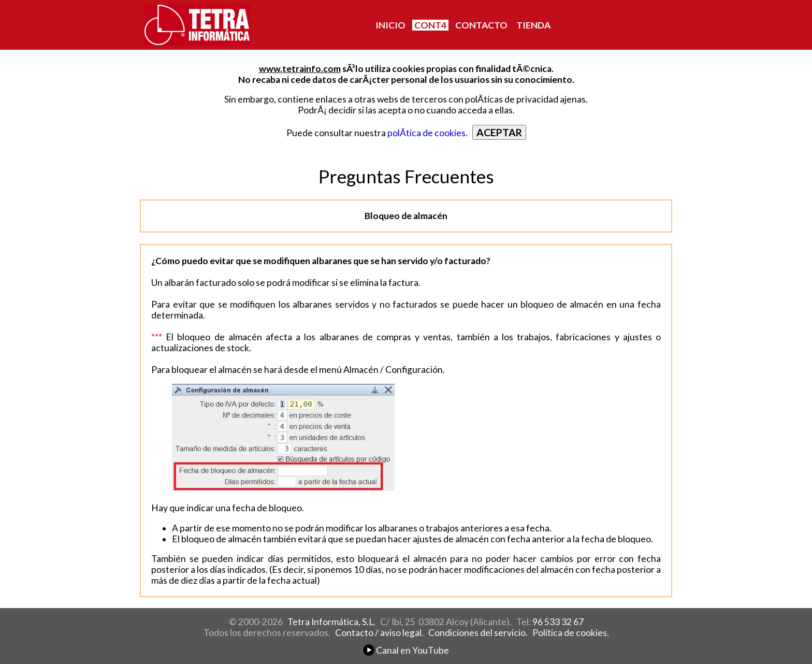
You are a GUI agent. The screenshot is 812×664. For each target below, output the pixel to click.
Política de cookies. (571, 633)
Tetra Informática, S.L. (331, 622)
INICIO (390, 25)
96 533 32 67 (558, 622)
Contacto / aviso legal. (379, 633)
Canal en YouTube (406, 650)
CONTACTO (481, 25)
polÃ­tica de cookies (426, 133)
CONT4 (430, 25)
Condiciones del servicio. (478, 633)
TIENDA (533, 25)
